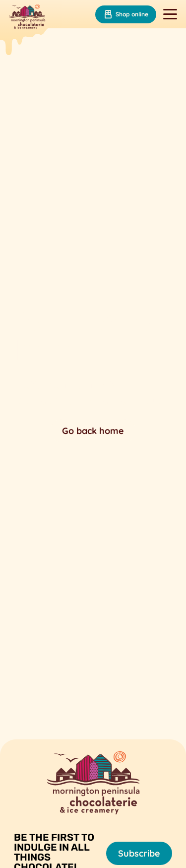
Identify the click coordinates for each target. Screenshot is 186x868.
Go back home (93, 431)
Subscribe (139, 853)
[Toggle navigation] (170, 14)
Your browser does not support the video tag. (93, 374)
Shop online (126, 14)
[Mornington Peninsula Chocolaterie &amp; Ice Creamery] (27, 18)
